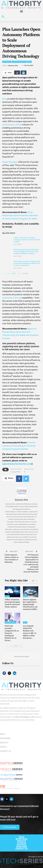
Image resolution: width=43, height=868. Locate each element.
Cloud (7, 596)
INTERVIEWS (21, 839)
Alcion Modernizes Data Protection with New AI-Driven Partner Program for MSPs (20, 215)
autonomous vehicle (12, 125)
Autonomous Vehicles (19, 62)
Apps (25, 622)
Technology (7, 62)
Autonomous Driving (16, 469)
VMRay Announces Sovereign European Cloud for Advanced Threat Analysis (27, 240)
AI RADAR (21, 843)
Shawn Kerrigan (10, 162)
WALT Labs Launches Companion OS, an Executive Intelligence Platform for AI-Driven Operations (27, 263)
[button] (21, 11)
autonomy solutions (29, 469)
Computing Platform (16, 472)
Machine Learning (10, 622)
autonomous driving (12, 298)
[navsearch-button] (3, 17)
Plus (4, 99)
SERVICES (21, 845)
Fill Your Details (10, 827)
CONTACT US (22, 849)
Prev (7, 273)
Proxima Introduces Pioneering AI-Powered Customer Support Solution (19, 446)
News (29, 62)
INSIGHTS (21, 841)
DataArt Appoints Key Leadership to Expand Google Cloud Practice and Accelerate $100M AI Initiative (26, 251)
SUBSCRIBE (22, 847)
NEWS (22, 837)
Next (16, 273)
